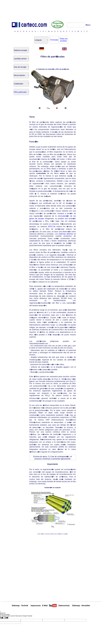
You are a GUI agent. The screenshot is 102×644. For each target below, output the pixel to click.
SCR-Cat (52, 226)
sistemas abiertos (66, 234)
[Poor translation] (6, 618)
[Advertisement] (51, 10)
